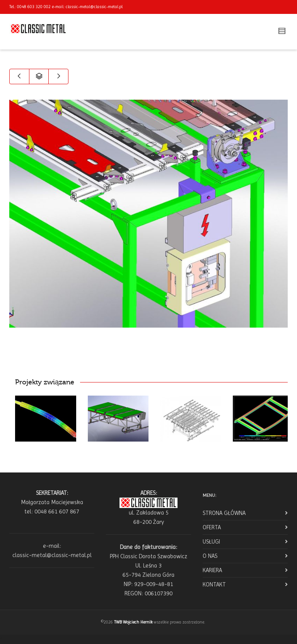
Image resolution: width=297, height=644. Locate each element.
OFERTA (212, 527)
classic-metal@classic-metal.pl (94, 7)
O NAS (210, 556)
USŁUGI (211, 542)
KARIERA (212, 570)
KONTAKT (214, 585)
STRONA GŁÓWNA (224, 513)
